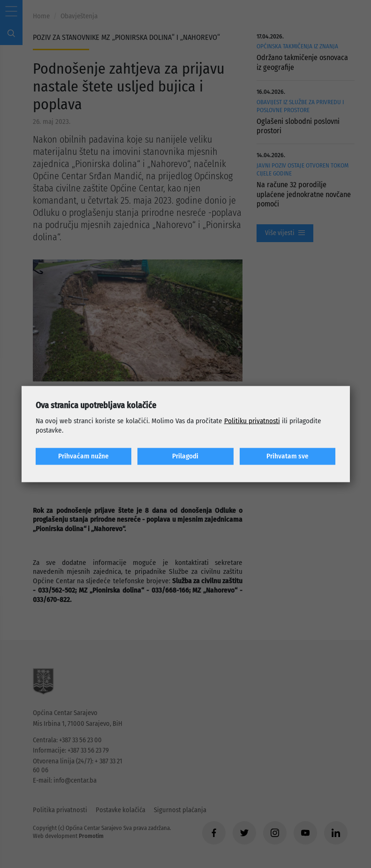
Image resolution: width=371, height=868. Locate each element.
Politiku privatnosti (252, 421)
